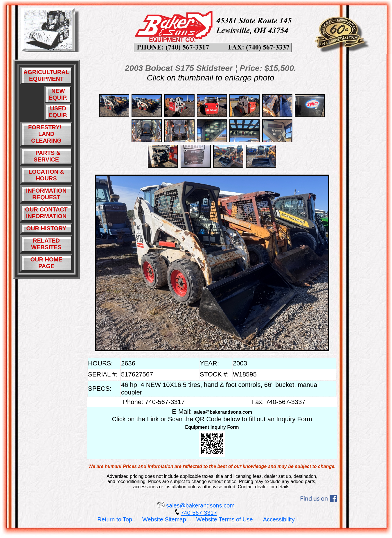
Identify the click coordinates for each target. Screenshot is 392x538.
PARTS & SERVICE (46, 156)
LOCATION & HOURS (46, 175)
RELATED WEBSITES (46, 244)
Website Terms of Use (225, 519)
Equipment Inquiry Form (212, 427)
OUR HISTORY (46, 228)
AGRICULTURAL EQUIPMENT (46, 75)
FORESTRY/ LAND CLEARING (46, 134)
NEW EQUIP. (58, 94)
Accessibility (279, 519)
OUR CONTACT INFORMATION (46, 213)
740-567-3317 (199, 513)
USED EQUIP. (58, 112)
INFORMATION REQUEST (46, 194)
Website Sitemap (164, 519)
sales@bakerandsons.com (223, 412)
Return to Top (115, 519)
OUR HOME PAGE (46, 263)
